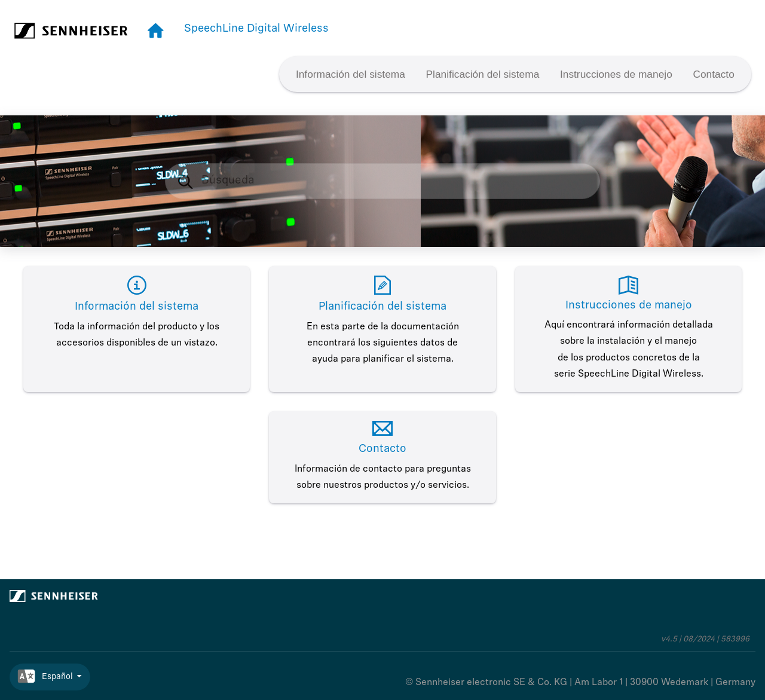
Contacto (713, 74)
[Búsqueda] (192, 181)
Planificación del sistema (483, 74)
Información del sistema (351, 74)
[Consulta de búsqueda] (382, 181)
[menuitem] (351, 74)
